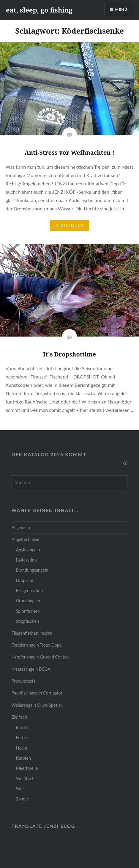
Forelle (22, 738)
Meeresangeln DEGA (31, 669)
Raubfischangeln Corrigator (37, 693)
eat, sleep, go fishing (39, 10)
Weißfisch (25, 779)
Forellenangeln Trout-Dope (37, 645)
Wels (21, 789)
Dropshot (25, 580)
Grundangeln (28, 601)
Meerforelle (27, 768)
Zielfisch (19, 717)
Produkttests (23, 681)
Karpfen (23, 758)
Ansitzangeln (28, 550)
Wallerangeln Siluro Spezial (37, 705)
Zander (23, 799)
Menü (121, 9)
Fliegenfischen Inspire (32, 633)
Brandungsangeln (32, 570)
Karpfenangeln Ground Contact (41, 657)
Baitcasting (26, 560)
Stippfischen (27, 621)
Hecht (22, 748)
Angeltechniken (26, 539)
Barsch (22, 727)
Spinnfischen (28, 611)
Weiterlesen (69, 225)
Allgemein (21, 527)
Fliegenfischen (29, 591)
